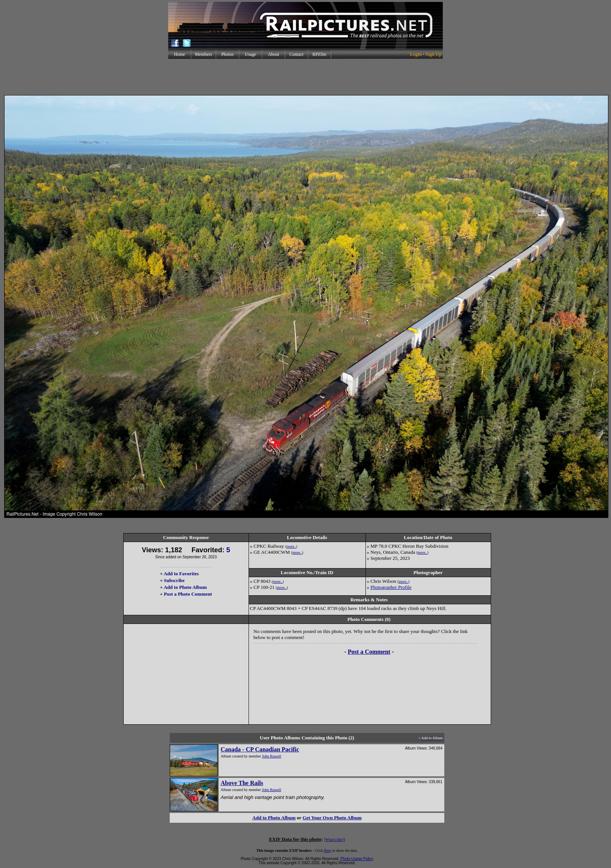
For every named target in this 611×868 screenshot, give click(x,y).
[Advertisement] (305, 77)
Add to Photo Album (185, 587)
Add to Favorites (181, 574)
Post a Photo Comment (188, 594)
